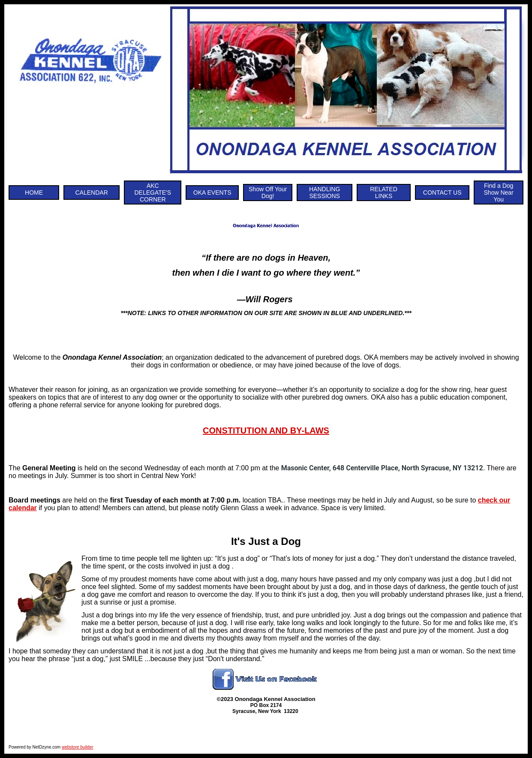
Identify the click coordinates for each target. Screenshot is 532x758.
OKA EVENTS (212, 193)
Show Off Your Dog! (268, 193)
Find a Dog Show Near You (499, 193)
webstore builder (77, 747)
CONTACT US (442, 193)
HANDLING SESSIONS (325, 193)
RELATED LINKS (384, 193)
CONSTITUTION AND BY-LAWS (266, 430)
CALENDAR (92, 193)
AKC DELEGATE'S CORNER (153, 193)
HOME (34, 193)
